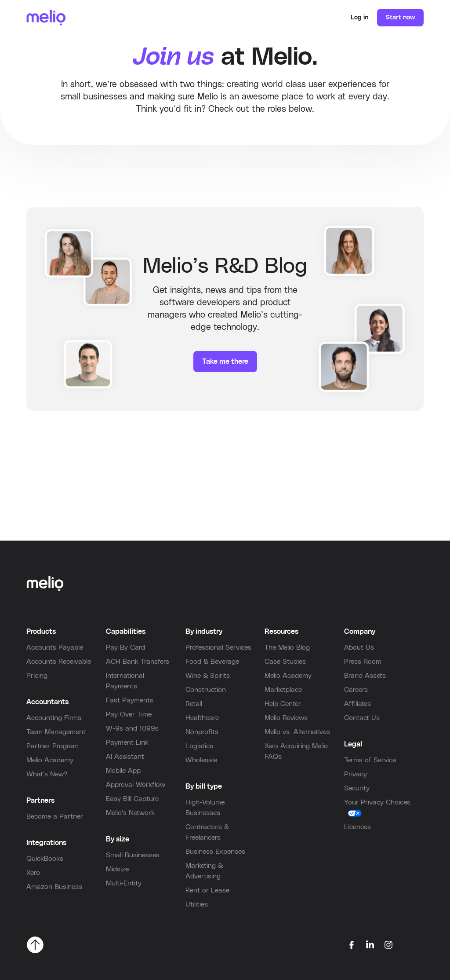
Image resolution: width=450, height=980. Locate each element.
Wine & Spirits (208, 676)
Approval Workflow (136, 785)
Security (357, 788)
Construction (206, 690)
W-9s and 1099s (132, 728)
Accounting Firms (54, 718)
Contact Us (362, 718)
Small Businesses (133, 855)
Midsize (117, 869)
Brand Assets (365, 676)
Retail (194, 704)
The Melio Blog (287, 647)
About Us (359, 647)
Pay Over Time (129, 714)
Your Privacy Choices (377, 802)
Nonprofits (202, 732)
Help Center (283, 704)
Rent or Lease (207, 890)
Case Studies (285, 662)
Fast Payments (130, 700)
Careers (356, 690)
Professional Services (218, 647)
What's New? (47, 774)
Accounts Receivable (59, 662)
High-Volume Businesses (205, 808)
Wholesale (201, 760)
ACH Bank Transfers (138, 662)
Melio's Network (130, 813)
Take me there (225, 362)
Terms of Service (370, 760)
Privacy (356, 774)
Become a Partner (55, 816)
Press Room (363, 662)
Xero (33, 873)
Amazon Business (54, 887)
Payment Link (127, 742)
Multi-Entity (124, 883)
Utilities (197, 904)
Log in (359, 18)
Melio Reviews (286, 718)
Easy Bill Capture (132, 799)
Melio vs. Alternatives (297, 732)
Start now (400, 18)
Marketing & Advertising (204, 871)
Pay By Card (125, 647)
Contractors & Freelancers (207, 832)
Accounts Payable (55, 647)
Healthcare (202, 718)
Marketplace (283, 690)
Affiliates (357, 704)
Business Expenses (215, 852)
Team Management (56, 732)
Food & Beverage (212, 662)
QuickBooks (45, 859)
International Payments (125, 681)
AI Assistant (125, 757)
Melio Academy (50, 760)
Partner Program (53, 746)
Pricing (37, 676)
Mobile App (123, 771)
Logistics (199, 746)
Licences (357, 827)
